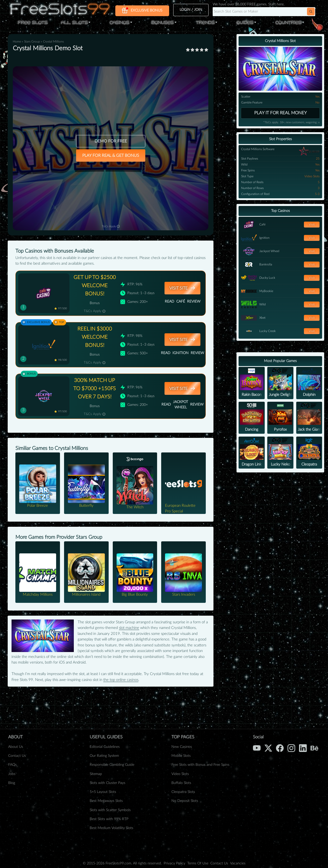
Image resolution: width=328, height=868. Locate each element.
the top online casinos (121, 680)
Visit (312, 224)
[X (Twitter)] (268, 748)
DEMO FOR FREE (111, 141)
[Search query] (256, 12)
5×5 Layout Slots (103, 792)
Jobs (12, 774)
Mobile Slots (181, 756)
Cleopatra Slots (183, 792)
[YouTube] (257, 748)
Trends (205, 23)
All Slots (74, 23)
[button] (311, 12)
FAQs (12, 765)
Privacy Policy (175, 863)
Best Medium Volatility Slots (111, 828)
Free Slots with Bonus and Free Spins (200, 765)
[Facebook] (280, 748)
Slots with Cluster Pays (107, 783)
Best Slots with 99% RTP (109, 819)
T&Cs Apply (111, 226)
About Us (16, 747)
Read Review (183, 302)
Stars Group (32, 42)
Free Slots (33, 23)
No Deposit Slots (185, 801)
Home (17, 42)
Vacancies (238, 863)
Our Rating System (104, 756)
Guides (245, 23)
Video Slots (180, 774)
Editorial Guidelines (105, 747)
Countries (288, 23)
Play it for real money (280, 113)
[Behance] (314, 748)
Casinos (119, 23)
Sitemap (96, 774)
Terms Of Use (198, 863)
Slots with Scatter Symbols (110, 810)
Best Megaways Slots (106, 801)
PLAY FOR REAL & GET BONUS (111, 156)
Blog (12, 783)
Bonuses (162, 23)
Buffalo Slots (181, 783)
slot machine (129, 628)
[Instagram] (291, 748)
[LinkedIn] (303, 748)
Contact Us (17, 756)
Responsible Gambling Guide (112, 765)
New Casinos (182, 747)
